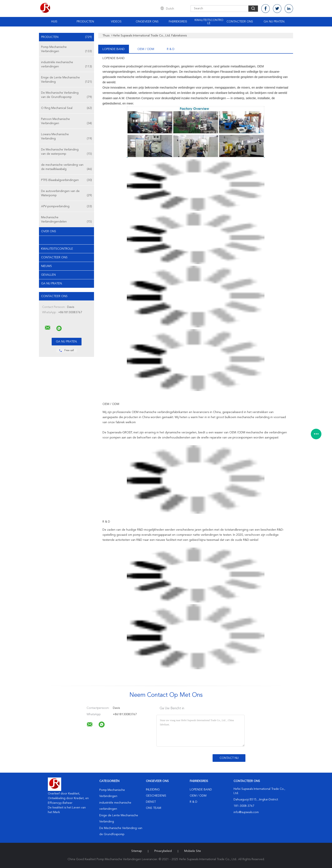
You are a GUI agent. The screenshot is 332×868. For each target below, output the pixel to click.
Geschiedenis (156, 796)
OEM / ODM (146, 49)
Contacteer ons (240, 22)
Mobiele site (193, 851)
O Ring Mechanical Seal (66, 108)
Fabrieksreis (178, 22)
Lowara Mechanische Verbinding (66, 137)
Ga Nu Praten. (274, 22)
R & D (171, 49)
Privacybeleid (163, 851)
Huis (54, 22)
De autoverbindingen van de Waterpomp (66, 194)
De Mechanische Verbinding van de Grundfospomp (66, 95)
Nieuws (46, 266)
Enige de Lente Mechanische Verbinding (66, 80)
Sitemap (137, 851)
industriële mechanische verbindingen (66, 65)
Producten (85, 22)
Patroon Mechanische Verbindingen (66, 122)
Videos (116, 22)
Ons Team (154, 808)
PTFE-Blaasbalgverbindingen (66, 180)
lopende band (114, 49)
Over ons (49, 231)
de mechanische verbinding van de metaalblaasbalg (66, 167)
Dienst (151, 802)
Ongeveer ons (147, 22)
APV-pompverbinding (66, 206)
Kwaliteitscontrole (209, 22)
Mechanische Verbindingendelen (66, 220)
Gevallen (48, 275)
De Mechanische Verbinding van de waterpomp (66, 152)
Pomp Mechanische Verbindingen (66, 49)
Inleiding (153, 790)
